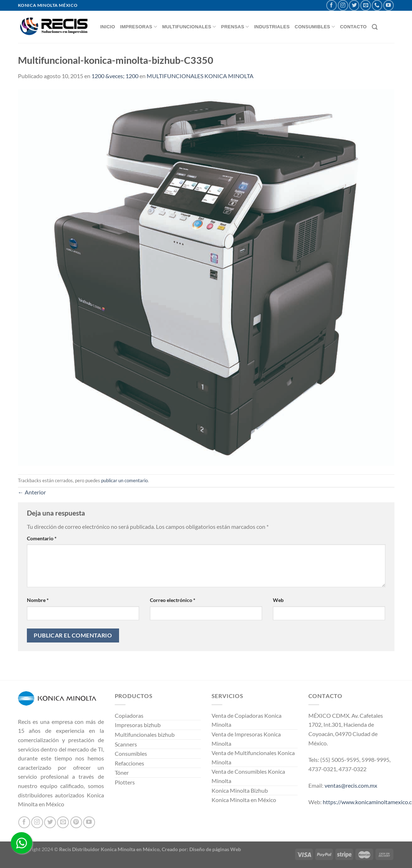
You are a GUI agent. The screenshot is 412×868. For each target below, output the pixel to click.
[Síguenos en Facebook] (332, 5)
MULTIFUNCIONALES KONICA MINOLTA (200, 76)
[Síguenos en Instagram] (343, 5)
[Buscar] (375, 27)
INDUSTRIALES (272, 27)
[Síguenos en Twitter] (354, 5)
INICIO (108, 27)
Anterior (32, 492)
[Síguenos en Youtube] (389, 5)
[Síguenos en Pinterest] (76, 822)
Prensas (235, 27)
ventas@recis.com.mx (351, 785)
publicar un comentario (124, 480)
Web (278, 600)
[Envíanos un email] (366, 5)
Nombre (38, 600)
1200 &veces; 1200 (115, 76)
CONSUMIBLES (315, 27)
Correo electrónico (173, 600)
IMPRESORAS (139, 27)
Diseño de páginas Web (215, 849)
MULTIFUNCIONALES (189, 27)
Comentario (42, 538)
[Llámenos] (377, 5)
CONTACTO (353, 27)
